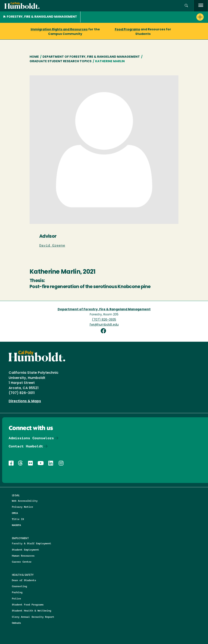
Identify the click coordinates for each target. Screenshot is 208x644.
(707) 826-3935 (104, 320)
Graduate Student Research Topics (61, 61)
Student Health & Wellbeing (32, 611)
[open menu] (201, 6)
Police (16, 598)
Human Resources (23, 556)
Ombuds (16, 623)
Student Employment (25, 550)
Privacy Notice (22, 507)
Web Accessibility (25, 501)
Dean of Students (24, 580)
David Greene (52, 245)
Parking (17, 592)
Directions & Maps (25, 401)
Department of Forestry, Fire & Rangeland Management (91, 57)
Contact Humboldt (26, 446)
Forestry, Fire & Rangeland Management (40, 17)
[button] (186, 6)
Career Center (22, 562)
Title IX (18, 519)
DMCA (15, 513)
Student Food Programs (28, 604)
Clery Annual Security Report (33, 617)
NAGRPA (16, 525)
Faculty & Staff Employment (32, 543)
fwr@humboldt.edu (104, 325)
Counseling (19, 586)
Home (34, 57)
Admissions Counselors (31, 438)
